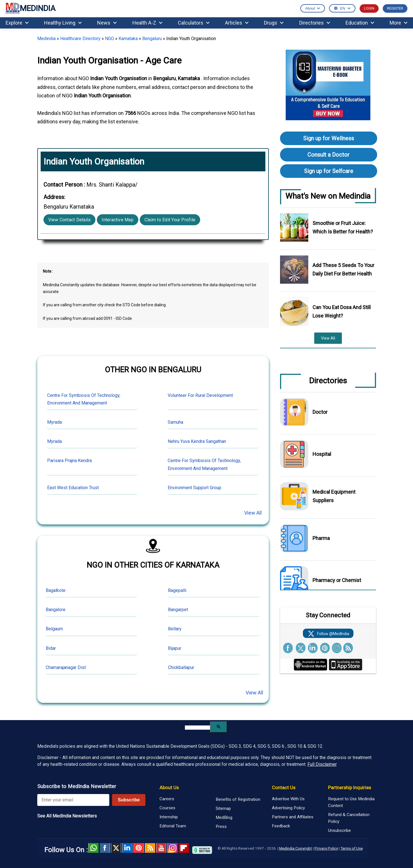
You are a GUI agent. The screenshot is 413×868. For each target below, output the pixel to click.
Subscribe (129, 800)
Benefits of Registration (238, 799)
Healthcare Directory (80, 39)
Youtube (161, 848)
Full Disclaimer (322, 764)
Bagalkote (56, 590)
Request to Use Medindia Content (351, 802)
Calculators (194, 23)
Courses (167, 808)
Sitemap (223, 808)
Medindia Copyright (296, 848)
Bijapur (175, 648)
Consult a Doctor (328, 155)
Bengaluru (152, 39)
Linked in (127, 848)
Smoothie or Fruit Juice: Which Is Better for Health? (343, 227)
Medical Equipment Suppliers (334, 496)
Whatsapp (93, 848)
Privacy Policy (326, 848)
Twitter (116, 848)
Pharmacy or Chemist (337, 580)
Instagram (172, 848)
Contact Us (284, 788)
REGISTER (395, 8)
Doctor (320, 412)
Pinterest (139, 848)
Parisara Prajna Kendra (69, 461)
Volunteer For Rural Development (200, 395)
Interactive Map (118, 220)
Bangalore (56, 610)
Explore (17, 23)
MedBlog (224, 817)
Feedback (281, 826)
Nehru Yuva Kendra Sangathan (197, 441)
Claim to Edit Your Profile (170, 220)
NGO (110, 39)
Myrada (54, 422)
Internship (169, 817)
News (107, 23)
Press (221, 827)
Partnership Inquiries (349, 788)
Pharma (321, 538)
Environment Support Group (195, 488)
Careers (167, 799)
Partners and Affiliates (293, 817)
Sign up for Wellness (329, 138)
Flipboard (184, 848)
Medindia (46, 39)
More (398, 23)
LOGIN (369, 8)
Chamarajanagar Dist (66, 667)
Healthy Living (63, 23)
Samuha (175, 422)
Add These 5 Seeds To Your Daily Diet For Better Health (343, 269)
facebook (105, 848)
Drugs (274, 23)
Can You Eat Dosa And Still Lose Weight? (342, 311)
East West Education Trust (73, 488)
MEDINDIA (30, 9)
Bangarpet (178, 610)
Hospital (322, 454)
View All (253, 513)
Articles (237, 23)
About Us (169, 788)
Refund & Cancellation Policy (349, 818)
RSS (150, 848)
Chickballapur (181, 667)
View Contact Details (70, 220)
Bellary (175, 629)
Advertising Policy (288, 808)
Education (360, 23)
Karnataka (128, 39)
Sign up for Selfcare (329, 171)
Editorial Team (173, 826)
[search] (197, 728)
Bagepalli (177, 590)
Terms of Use (352, 848)
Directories (315, 23)
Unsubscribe (339, 830)
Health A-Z (147, 23)
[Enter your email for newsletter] (73, 800)
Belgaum (54, 629)
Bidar (51, 648)
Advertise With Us (288, 799)
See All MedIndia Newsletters (67, 816)
